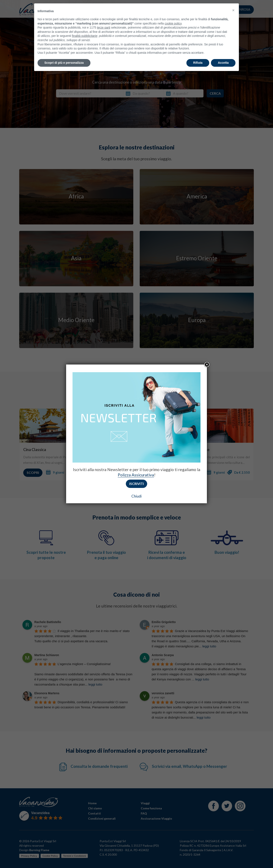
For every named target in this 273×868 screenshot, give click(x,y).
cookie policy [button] (173, 14)
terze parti (104, 19)
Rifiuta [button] (198, 54)
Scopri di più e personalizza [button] (64, 54)
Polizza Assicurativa (136, 475)
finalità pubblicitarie (85, 27)
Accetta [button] (223, 54)
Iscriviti (136, 484)
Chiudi (136, 496)
